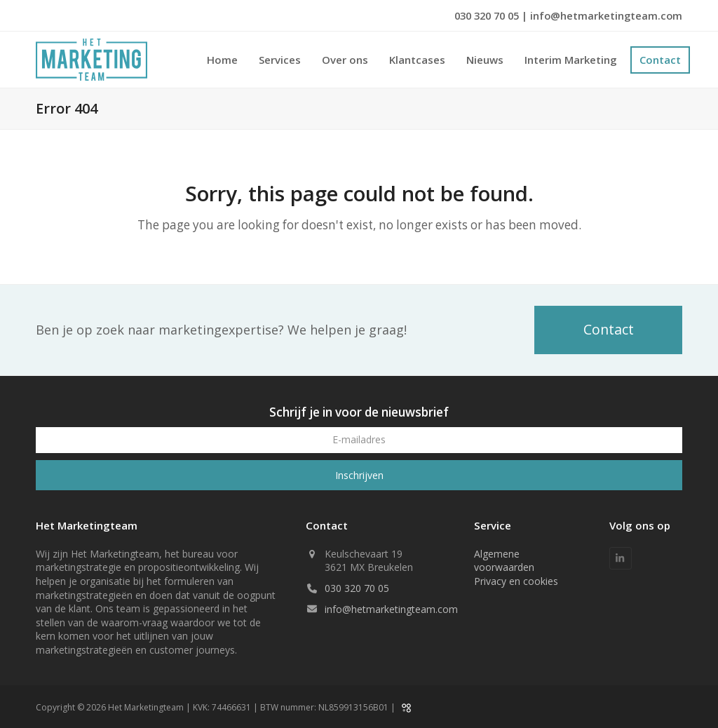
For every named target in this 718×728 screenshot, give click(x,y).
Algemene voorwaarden (504, 561)
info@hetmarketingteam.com (606, 15)
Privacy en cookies (516, 581)
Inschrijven (359, 475)
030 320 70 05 (488, 15)
